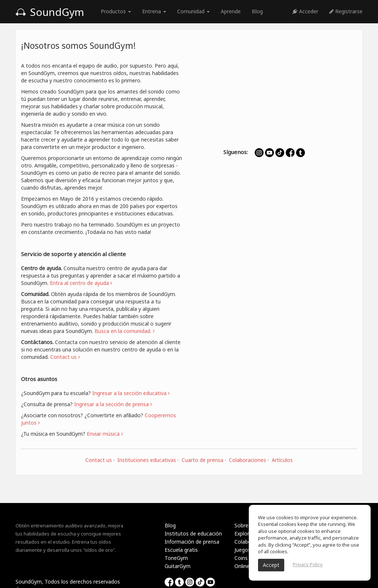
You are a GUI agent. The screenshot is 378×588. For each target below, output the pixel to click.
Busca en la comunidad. (125, 331)
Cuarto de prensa (202, 460)
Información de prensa (192, 542)
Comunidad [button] (193, 11)
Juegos (243, 550)
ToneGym (176, 558)
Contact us (99, 460)
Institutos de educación (193, 533)
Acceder (305, 11)
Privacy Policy (308, 564)
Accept (271, 565)
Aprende (231, 11)
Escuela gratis (181, 550)
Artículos (282, 460)
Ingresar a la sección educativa (131, 393)
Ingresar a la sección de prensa (113, 404)
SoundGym (50, 12)
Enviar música (105, 434)
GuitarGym (178, 566)
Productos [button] (116, 11)
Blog (257, 11)
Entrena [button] (154, 11)
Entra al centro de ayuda (81, 283)
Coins (241, 558)
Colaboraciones (248, 460)
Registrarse (346, 11)
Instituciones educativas (147, 460)
